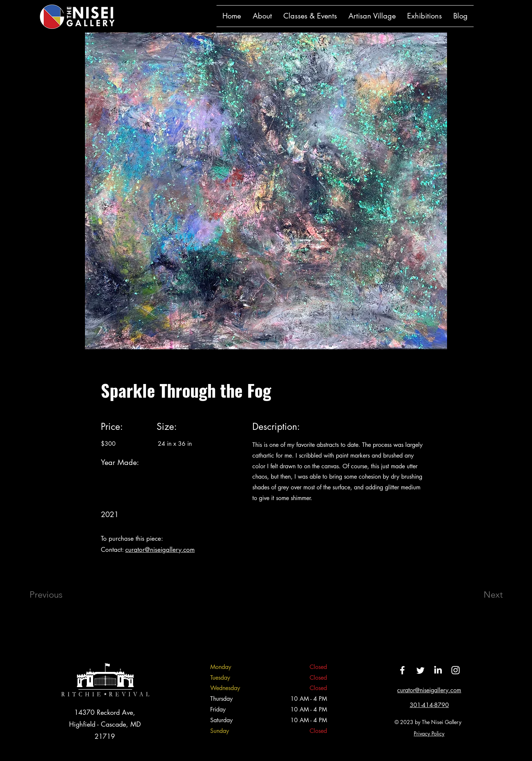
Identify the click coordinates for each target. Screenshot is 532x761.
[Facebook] (402, 670)
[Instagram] (456, 670)
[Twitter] (420, 670)
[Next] (478, 595)
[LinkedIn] (438, 670)
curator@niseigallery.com (160, 550)
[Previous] (56, 595)
